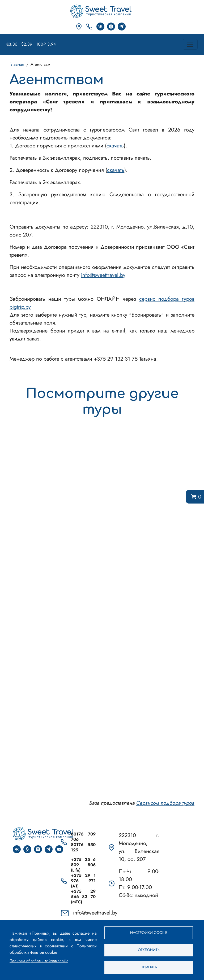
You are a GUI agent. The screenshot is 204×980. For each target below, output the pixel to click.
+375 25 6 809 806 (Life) (83, 865)
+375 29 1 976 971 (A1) (83, 881)
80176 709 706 (83, 837)
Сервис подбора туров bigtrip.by (102, 611)
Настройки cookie (149, 933)
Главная (17, 64)
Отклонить (149, 950)
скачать (115, 146)
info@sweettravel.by (103, 275)
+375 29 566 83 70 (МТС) (83, 897)
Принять (149, 967)
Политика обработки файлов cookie (39, 961)
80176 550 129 (83, 847)
